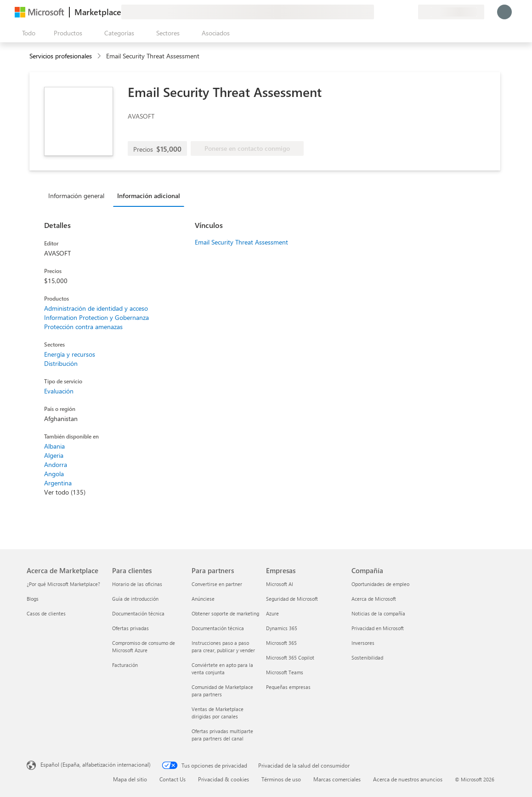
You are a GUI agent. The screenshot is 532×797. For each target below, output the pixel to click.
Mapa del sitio (130, 779)
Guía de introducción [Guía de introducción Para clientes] (135, 599)
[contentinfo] (100, 56)
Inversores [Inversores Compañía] (363, 643)
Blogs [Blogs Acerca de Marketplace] (33, 599)
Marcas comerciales (337, 779)
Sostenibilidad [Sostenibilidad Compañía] (367, 658)
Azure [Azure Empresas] (272, 613)
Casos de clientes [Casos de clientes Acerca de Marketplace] (46, 613)
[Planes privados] (411, 12)
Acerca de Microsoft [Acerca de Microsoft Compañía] (374, 599)
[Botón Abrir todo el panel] (27, 33)
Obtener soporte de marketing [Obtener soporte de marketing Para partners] (225, 613)
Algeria (54, 455)
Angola (54, 474)
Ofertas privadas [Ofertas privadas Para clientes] (130, 628)
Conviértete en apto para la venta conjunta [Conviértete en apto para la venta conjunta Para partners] (222, 669)
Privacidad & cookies (224, 779)
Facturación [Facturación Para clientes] (125, 665)
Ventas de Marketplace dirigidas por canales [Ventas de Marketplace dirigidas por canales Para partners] (218, 713)
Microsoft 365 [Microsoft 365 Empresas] (281, 643)
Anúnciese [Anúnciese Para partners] (203, 599)
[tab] (79, 195)
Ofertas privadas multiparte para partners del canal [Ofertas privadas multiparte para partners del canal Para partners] (222, 735)
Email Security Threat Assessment (241, 242)
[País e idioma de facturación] (451, 12)
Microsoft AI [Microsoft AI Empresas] (280, 584)
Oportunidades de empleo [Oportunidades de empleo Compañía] (380, 584)
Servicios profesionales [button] (61, 56)
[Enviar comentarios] (378, 12)
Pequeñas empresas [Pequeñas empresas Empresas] (288, 687)
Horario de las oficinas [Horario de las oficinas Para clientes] (137, 584)
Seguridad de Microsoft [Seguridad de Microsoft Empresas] (292, 599)
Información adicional (149, 196)
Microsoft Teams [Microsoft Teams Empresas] (285, 672)
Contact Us (173, 779)
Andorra (56, 464)
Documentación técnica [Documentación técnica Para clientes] (138, 613)
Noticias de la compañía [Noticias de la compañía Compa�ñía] (378, 613)
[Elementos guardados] (400, 12)
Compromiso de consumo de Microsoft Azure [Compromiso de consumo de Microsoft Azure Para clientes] (144, 646)
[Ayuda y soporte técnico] (389, 12)
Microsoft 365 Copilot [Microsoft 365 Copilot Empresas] (290, 658)
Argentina (58, 483)
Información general (76, 196)
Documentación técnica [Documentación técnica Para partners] (218, 628)
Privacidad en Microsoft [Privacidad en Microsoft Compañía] (378, 628)
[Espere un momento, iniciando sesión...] (504, 12)
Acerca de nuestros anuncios (408, 779)
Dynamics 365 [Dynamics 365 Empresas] (282, 628)
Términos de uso (281, 779)
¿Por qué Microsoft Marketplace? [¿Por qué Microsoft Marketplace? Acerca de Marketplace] (63, 584)
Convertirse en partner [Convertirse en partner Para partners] (217, 584)
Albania (54, 446)
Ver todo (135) (65, 492)
